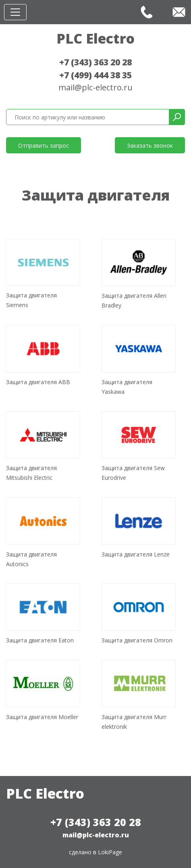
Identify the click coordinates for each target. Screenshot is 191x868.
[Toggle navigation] (15, 12)
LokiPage (110, 852)
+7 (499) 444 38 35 (95, 75)
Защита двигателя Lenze (136, 554)
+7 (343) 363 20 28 (95, 62)
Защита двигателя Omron (137, 640)
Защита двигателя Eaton (40, 640)
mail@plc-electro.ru (95, 87)
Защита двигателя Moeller (42, 717)
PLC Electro (95, 38)
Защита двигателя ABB (38, 382)
